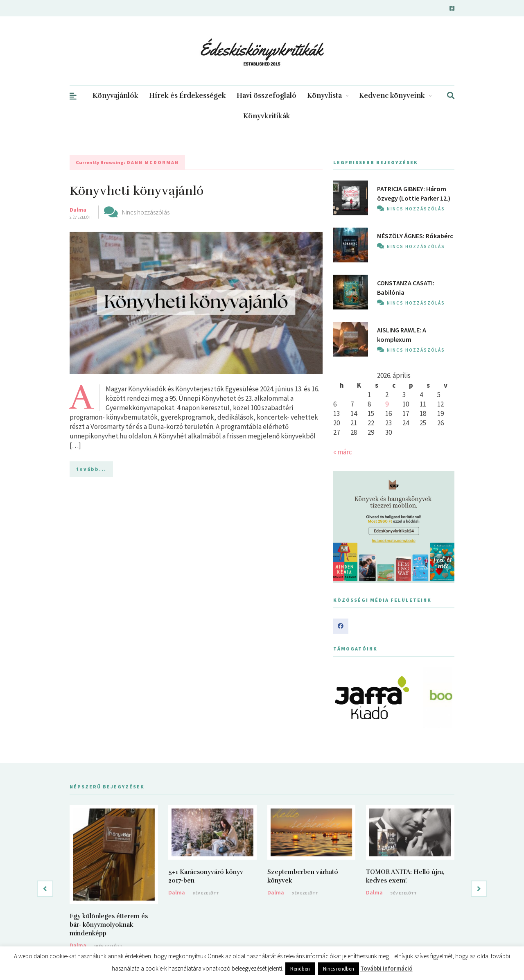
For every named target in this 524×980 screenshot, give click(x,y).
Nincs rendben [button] (339, 969)
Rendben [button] (300, 969)
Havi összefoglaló (267, 96)
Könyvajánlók (115, 96)
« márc (343, 452)
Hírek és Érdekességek (187, 96)
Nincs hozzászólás (146, 212)
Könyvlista (328, 96)
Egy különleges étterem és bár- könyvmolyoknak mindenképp (109, 925)
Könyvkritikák (267, 116)
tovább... (91, 469)
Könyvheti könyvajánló (137, 191)
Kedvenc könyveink (395, 96)
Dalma (78, 210)
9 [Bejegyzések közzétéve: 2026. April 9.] (387, 404)
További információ (386, 968)
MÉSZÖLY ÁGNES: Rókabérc (415, 236)
